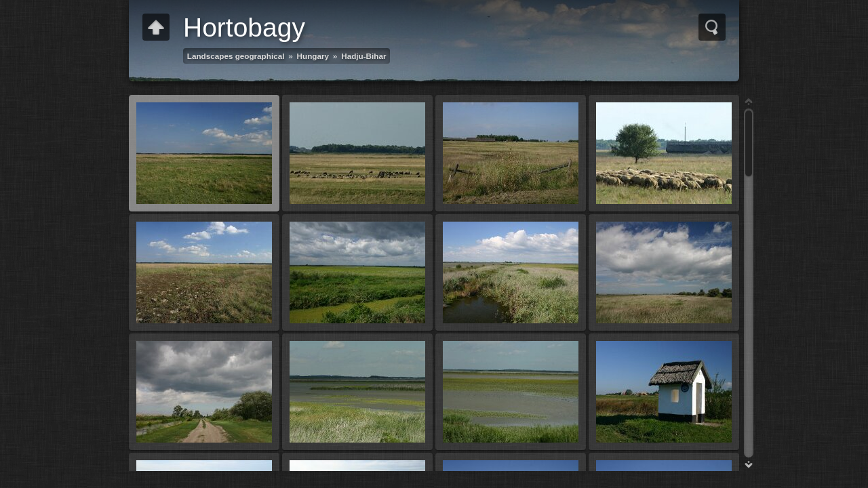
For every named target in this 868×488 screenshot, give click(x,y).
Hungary (313, 56)
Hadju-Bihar (363, 56)
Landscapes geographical (236, 56)
